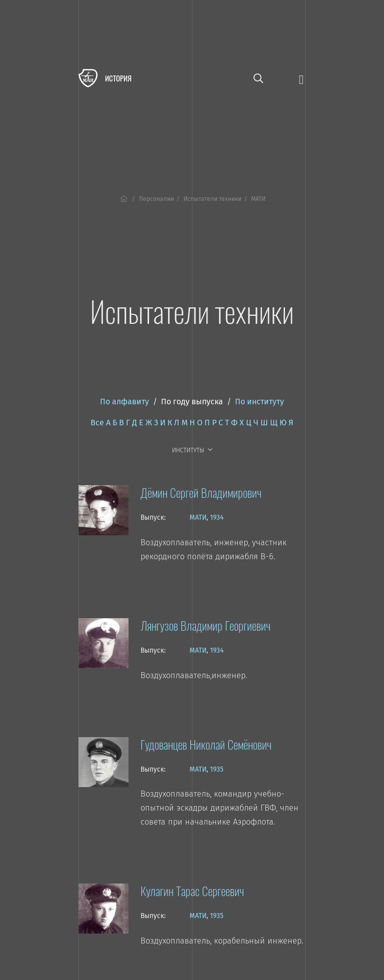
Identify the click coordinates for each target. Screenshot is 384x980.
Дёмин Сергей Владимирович (201, 492)
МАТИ (198, 517)
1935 (217, 769)
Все (97, 423)
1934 (217, 517)
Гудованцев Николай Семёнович (206, 744)
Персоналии (156, 199)
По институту (259, 402)
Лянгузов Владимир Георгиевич (205, 625)
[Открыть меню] (301, 79)
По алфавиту (124, 402)
